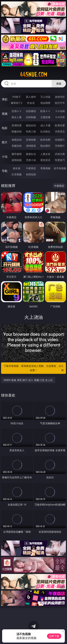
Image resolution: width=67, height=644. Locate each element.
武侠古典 (60, 154)
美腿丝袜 (17, 146)
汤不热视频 (60, 168)
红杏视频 (17, 174)
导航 (5, 171)
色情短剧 (31, 174)
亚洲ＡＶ (17, 111)
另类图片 (60, 146)
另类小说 (31, 160)
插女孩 (17, 168)
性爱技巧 (60, 160)
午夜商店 (31, 168)
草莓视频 (45, 168)
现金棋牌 (45, 103)
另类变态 (60, 131)
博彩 (5, 99)
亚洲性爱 (17, 125)
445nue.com (33, 75)
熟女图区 (45, 146)
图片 (5, 142)
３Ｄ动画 (60, 111)
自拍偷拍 (31, 111)
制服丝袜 (17, 131)
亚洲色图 (31, 140)
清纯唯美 (31, 146)
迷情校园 (17, 160)
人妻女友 (45, 154)
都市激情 (17, 154)
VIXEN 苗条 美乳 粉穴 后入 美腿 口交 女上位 (28, 380)
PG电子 (17, 97)
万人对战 (45, 97)
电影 (5, 128)
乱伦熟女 (45, 131)
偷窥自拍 (17, 140)
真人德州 (31, 97)
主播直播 (45, 117)
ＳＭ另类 (60, 117)
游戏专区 (60, 97)
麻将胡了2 (17, 103)
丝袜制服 (31, 117)
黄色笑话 (45, 160)
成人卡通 (45, 125)
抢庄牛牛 (60, 103)
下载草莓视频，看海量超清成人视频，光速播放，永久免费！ (34, 368)
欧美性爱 (60, 125)
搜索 (59, 84)
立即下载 (54, 636)
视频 (5, 114)
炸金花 (31, 103)
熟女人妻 (17, 117)
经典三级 (31, 131)
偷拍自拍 (31, 125)
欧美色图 (45, 140)
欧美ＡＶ (45, 111)
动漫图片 (60, 140)
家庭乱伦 (31, 154)
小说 (5, 157)
